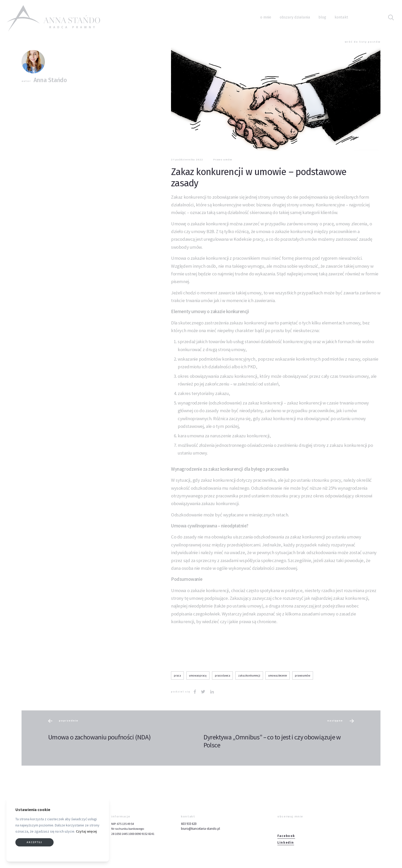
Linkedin (286, 843)
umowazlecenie (278, 676)
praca (177, 676)
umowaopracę (198, 676)
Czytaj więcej (86, 831)
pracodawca (223, 676)
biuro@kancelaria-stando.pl (200, 829)
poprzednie (63, 721)
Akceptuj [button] (34, 842)
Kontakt (341, 17)
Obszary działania (295, 17)
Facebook (286, 836)
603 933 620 (189, 824)
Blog (322, 17)
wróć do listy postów (363, 42)
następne (341, 721)
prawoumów (303, 676)
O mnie (266, 17)
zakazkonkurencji (249, 676)
